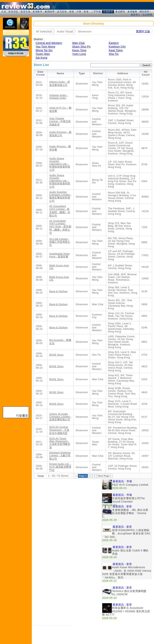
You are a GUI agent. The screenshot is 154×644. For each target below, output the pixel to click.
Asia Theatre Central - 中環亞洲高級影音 (60, 122)
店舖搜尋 (108, 12)
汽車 (79, 12)
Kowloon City (117, 47)
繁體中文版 (143, 31)
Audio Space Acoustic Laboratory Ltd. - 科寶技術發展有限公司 (60, 164)
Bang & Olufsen (58, 291)
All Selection (44, 32)
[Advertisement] (36, 515)
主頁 (4, 12)
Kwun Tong (79, 50)
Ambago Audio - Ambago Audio (59, 97)
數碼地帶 (50, 12)
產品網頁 (120, 12)
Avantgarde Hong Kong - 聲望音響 (59, 255)
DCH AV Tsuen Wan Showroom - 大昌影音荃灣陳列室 (60, 443)
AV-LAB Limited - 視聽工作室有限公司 (60, 242)
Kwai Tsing (116, 50)
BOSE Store (56, 355)
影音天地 (25, 12)
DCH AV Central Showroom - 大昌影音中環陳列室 (59, 430)
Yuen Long (79, 54)
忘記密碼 (147, 15)
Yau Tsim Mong (45, 47)
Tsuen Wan (43, 54)
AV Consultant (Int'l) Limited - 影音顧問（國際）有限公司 (60, 211)
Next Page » (105, 476)
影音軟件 (38, 12)
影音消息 (13, 12)
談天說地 (62, 12)
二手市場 (96, 12)
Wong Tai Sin (44, 50)
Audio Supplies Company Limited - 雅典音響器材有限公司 (60, 197)
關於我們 (144, 12)
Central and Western (49, 43)
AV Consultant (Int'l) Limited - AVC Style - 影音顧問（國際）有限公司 (60, 227)
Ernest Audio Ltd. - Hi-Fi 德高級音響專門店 (60, 467)
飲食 (86, 12)
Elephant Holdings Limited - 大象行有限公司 (60, 456)
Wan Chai (78, 43)
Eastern (114, 43)
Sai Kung (41, 58)
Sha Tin (114, 54)
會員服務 (132, 12)
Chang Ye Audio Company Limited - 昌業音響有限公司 (60, 417)
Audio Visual (65, 32)
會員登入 (136, 15)
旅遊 (72, 12)
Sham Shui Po (81, 47)
